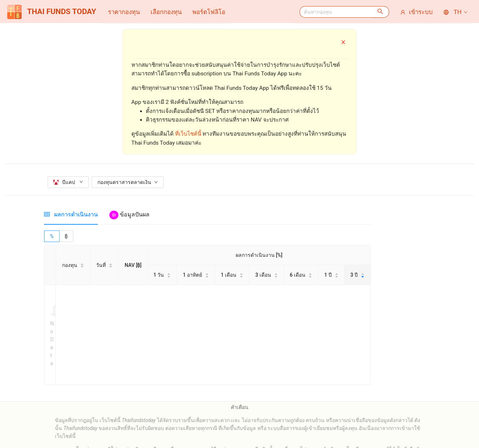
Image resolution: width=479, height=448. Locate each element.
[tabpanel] (207, 288)
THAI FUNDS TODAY (52, 12)
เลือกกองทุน (166, 12)
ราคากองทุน (124, 12)
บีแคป (68, 182)
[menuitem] (124, 12)
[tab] (71, 214)
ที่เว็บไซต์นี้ (188, 134)
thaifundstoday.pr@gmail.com (254, 430)
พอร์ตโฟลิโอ (209, 12)
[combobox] (336, 12)
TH (456, 12)
